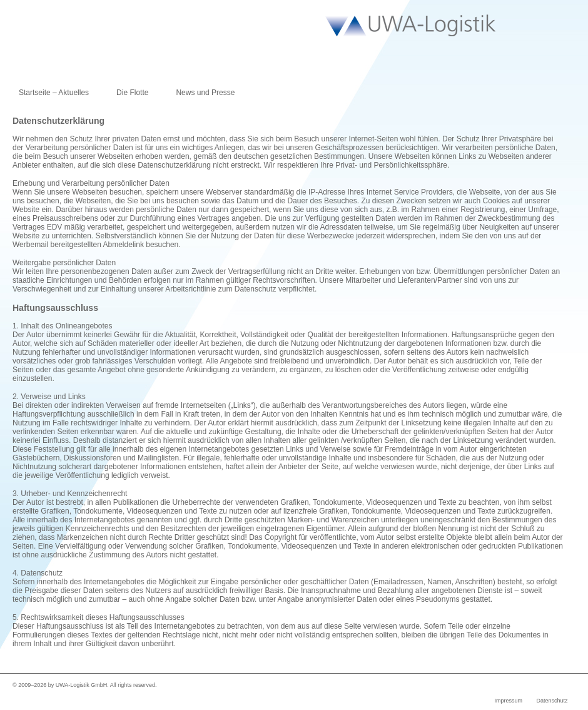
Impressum (508, 701)
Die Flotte (132, 93)
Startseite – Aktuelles (54, 93)
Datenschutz (552, 701)
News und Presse (205, 93)
